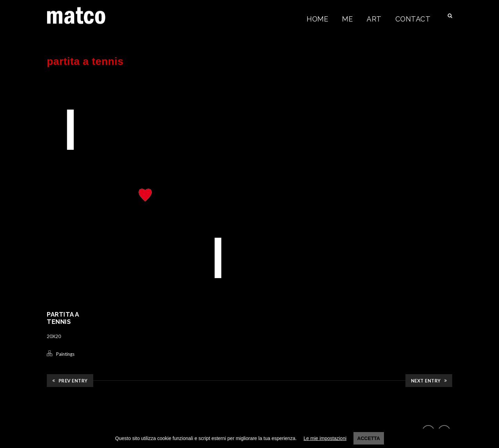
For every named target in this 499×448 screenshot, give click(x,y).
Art (374, 19)
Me (347, 19)
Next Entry (429, 381)
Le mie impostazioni (325, 438)
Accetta (369, 438)
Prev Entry (70, 381)
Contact (413, 19)
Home (317, 19)
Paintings (65, 354)
